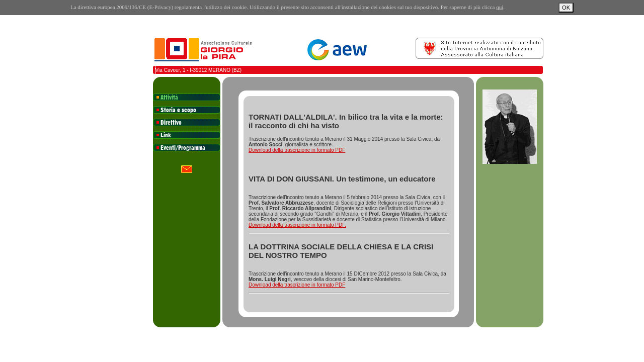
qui (500, 7)
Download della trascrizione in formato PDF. (297, 225)
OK (566, 8)
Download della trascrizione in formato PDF (297, 150)
